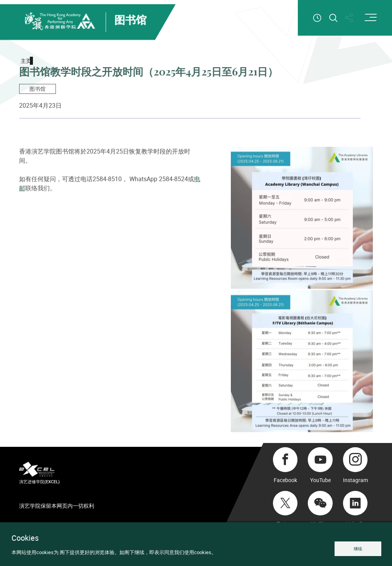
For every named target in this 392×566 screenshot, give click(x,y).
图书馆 (38, 89)
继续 (358, 549)
